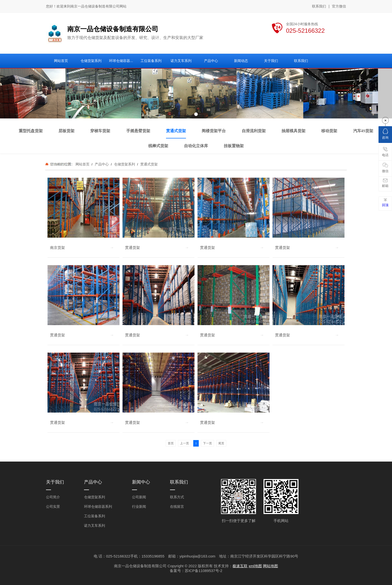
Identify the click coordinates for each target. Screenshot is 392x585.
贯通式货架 (148, 164)
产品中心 (102, 164)
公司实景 (53, 507)
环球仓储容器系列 (98, 507)
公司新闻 (139, 497)
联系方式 (177, 497)
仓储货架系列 (124, 164)
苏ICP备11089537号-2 (203, 571)
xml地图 (255, 566)
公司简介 (53, 497)
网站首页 (82, 164)
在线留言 (177, 507)
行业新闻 (139, 507)
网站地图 (270, 566)
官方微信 (339, 6)
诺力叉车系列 (94, 526)
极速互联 (240, 566)
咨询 (385, 134)
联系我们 (319, 6)
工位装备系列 (94, 516)
